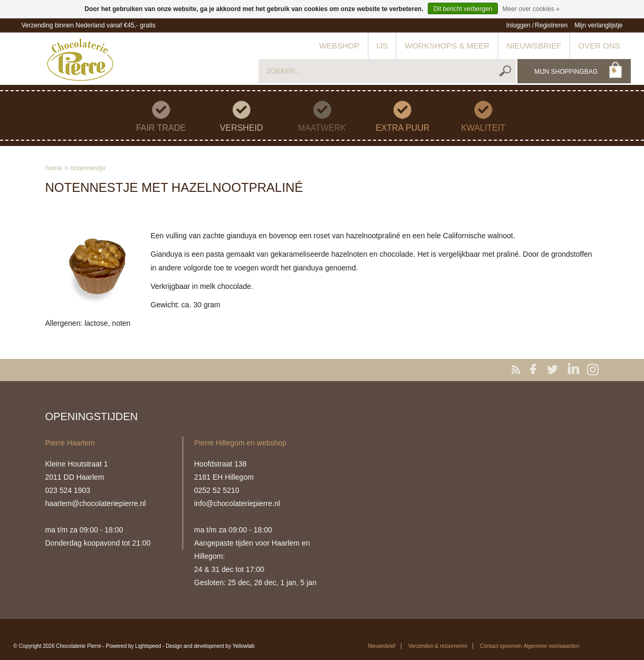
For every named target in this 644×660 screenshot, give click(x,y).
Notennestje (88, 168)
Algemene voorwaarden (551, 646)
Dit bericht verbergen (463, 9)
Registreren (551, 25)
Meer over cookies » (531, 9)
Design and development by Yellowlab (210, 646)
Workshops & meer (447, 46)
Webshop (339, 46)
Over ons (599, 46)
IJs (382, 46)
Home (54, 168)
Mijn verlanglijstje (598, 25)
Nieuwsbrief (534, 46)
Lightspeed (148, 646)
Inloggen (518, 25)
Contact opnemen (501, 646)
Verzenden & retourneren (438, 646)
